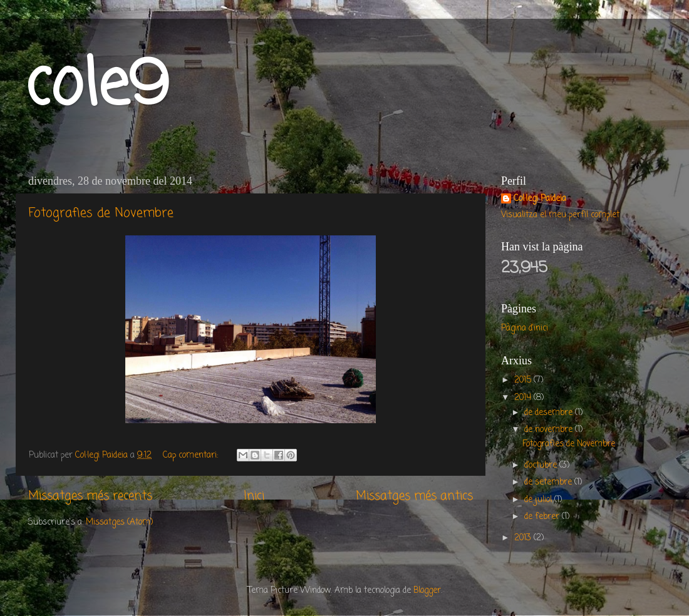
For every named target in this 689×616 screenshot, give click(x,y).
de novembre (550, 430)
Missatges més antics (414, 496)
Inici (254, 496)
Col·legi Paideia (540, 199)
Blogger (427, 591)
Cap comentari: (192, 455)
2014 (524, 398)
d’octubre (542, 465)
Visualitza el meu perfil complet (560, 215)
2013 (524, 538)
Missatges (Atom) (119, 522)
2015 (524, 380)
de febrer (543, 517)
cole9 (97, 87)
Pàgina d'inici (525, 328)
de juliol (539, 500)
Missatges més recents (90, 496)
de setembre (549, 482)
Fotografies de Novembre (101, 213)
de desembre (550, 413)
